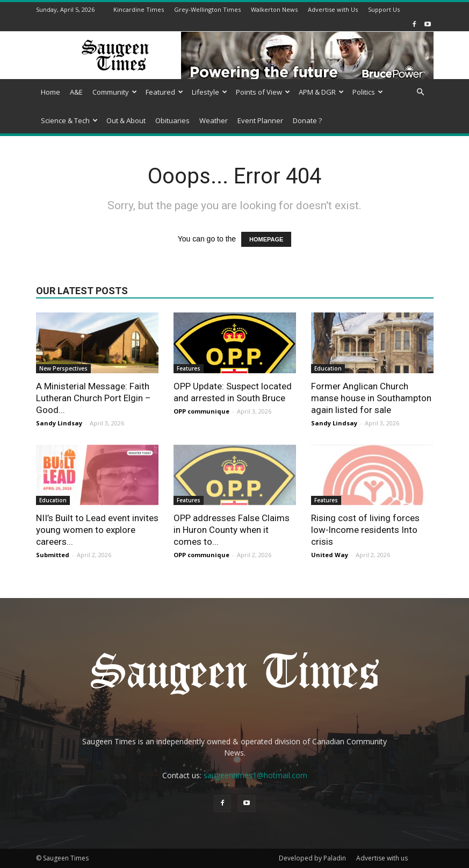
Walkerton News (274, 9)
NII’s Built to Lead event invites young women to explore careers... (97, 530)
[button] (421, 92)
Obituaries (172, 120)
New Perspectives (63, 368)
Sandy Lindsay (59, 423)
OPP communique (201, 411)
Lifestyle (210, 92)
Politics (368, 92)
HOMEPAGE (266, 239)
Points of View (263, 92)
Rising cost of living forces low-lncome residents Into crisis (365, 530)
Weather (214, 120)
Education (328, 368)
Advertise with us (382, 858)
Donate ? (307, 120)
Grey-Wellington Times (207, 9)
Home (50, 92)
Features (189, 368)
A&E (76, 92)
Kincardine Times (139, 9)
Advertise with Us (333, 9)
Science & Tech (69, 120)
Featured (164, 92)
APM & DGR (321, 92)
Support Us (384, 9)
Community (115, 92)
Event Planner (260, 120)
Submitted (53, 555)
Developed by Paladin (312, 858)
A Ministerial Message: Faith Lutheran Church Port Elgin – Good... (93, 398)
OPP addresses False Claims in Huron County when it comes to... (232, 530)
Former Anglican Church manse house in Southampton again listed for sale (371, 398)
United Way (330, 555)
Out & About (126, 120)
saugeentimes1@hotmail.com (255, 775)
